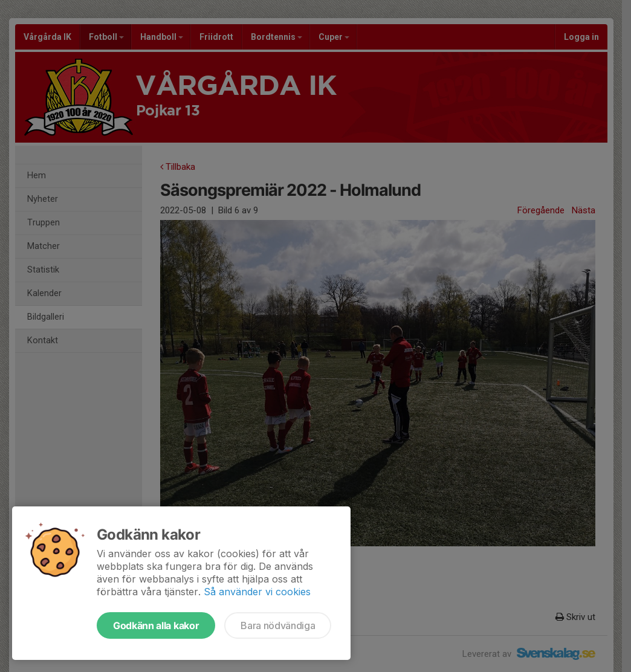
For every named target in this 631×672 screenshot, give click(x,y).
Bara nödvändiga (278, 625)
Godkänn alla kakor (156, 625)
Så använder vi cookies (257, 592)
